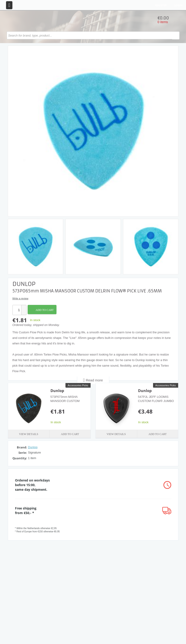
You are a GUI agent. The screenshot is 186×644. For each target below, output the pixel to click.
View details (28, 434)
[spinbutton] (17, 310)
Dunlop (57, 391)
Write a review (20, 298)
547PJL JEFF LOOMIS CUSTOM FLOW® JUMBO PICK (156, 401)
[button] (24, 308)
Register (161, 5)
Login (178, 5)
